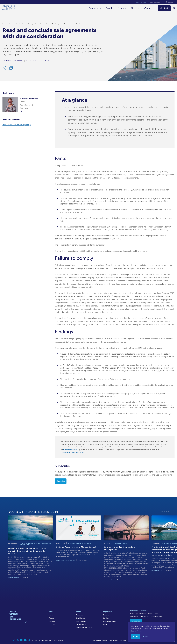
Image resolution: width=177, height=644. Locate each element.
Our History (80, 618)
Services (106, 618)
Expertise (94, 8)
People (109, 8)
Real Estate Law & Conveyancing (27, 25)
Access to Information (100, 641)
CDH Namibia (155, 2)
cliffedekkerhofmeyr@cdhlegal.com (72, 452)
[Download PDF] (11, 69)
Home (4, 25)
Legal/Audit (123, 641)
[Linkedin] (21, 640)
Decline (145, 636)
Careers (148, 8)
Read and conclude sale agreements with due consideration (61, 25)
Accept (136, 636)
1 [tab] (162, 523)
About (134, 8)
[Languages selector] (170, 2)
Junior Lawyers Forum (84, 628)
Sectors (106, 615)
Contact (52, 624)
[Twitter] (14, 640)
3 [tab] (166, 523)
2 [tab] (164, 523)
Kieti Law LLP (142, 2)
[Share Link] (5, 69)
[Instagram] (18, 640)
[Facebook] (10, 640)
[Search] (174, 8)
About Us (79, 615)
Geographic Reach (110, 621)
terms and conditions (70, 450)
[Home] (8, 8)
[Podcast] (29, 640)
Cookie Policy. (136, 631)
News (121, 8)
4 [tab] (168, 523)
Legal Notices (113, 641)
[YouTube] (25, 640)
